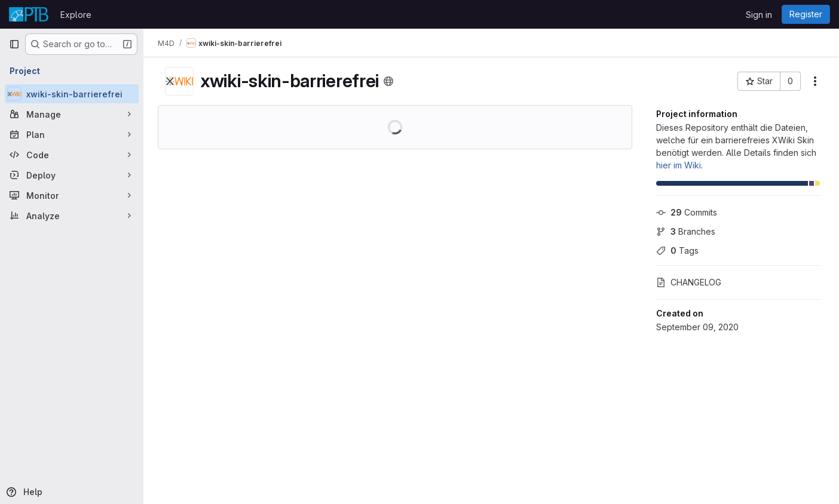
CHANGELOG (689, 282)
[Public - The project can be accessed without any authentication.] (388, 81)
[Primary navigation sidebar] (14, 44)
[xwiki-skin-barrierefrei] (72, 94)
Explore (76, 15)
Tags (677, 251)
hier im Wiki (679, 165)
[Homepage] (29, 14)
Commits (687, 212)
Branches (686, 231)
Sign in (759, 15)
